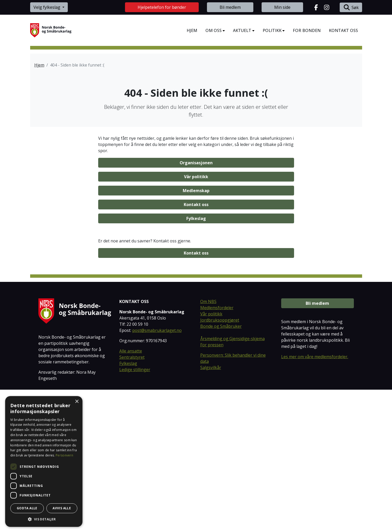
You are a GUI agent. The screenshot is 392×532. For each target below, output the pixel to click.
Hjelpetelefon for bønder (162, 7)
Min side (282, 7)
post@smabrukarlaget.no (157, 473)
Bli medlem (230, 7)
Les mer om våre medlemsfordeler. (315, 499)
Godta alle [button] (27, 508)
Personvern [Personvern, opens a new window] (64, 455)
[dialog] (44, 461)
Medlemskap (196, 333)
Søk (351, 7)
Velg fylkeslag (47, 7)
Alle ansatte (131, 494)
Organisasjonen (196, 305)
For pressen (212, 487)
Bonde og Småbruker (221, 469)
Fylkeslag (196, 361)
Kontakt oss (196, 347)
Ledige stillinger (135, 512)
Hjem (39, 65)
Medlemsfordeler (217, 450)
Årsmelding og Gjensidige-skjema (232, 481)
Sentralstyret (132, 500)
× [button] (77, 402)
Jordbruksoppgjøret (220, 463)
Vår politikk (196, 319)
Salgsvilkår (211, 510)
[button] (44, 519)
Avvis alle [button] (62, 508)
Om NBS (208, 444)
